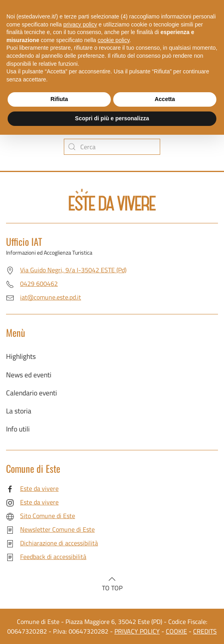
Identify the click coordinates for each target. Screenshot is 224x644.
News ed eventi (29, 375)
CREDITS (205, 631)
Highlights (21, 356)
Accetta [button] (165, 99)
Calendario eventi (32, 393)
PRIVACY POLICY (137, 631)
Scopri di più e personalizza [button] (112, 118)
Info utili (18, 429)
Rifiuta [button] (59, 99)
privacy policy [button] (80, 24)
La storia (19, 411)
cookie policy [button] (113, 40)
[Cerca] (112, 147)
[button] (112, 579)
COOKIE (176, 631)
